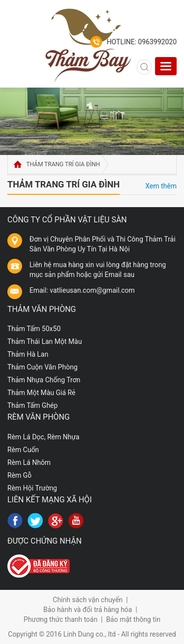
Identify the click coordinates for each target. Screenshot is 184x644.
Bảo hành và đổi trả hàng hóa (88, 610)
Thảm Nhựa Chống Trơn (44, 380)
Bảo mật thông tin (133, 619)
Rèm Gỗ (19, 475)
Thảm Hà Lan (28, 354)
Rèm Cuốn (23, 450)
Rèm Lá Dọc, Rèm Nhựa (43, 437)
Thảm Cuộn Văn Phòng (42, 367)
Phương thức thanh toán (61, 619)
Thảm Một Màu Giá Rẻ (41, 393)
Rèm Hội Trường (32, 488)
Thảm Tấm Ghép (33, 405)
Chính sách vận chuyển (88, 600)
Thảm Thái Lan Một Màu (45, 341)
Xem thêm (161, 186)
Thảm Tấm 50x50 (34, 329)
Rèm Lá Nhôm (29, 462)
